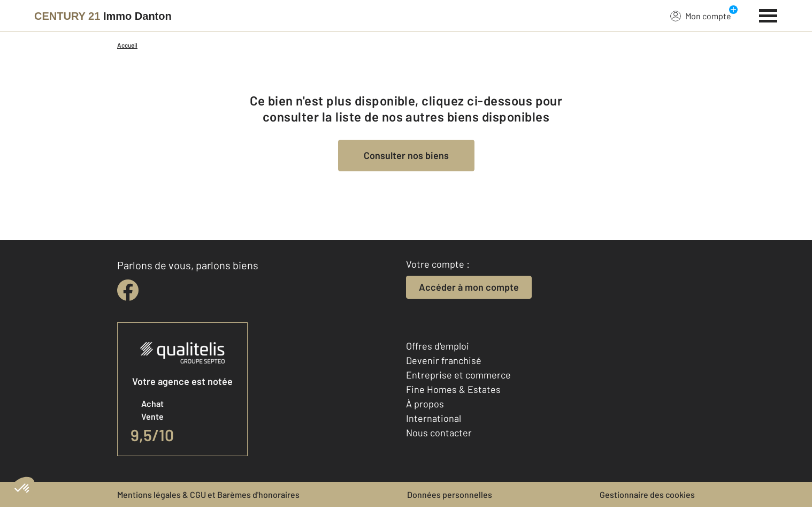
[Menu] (768, 14)
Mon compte (701, 16)
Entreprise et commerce (458, 375)
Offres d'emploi (438, 346)
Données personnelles (450, 494)
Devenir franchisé (444, 360)
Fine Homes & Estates (453, 389)
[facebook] (128, 290)
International (434, 418)
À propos (425, 404)
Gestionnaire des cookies (647, 494)
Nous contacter (439, 433)
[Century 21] (103, 16)
